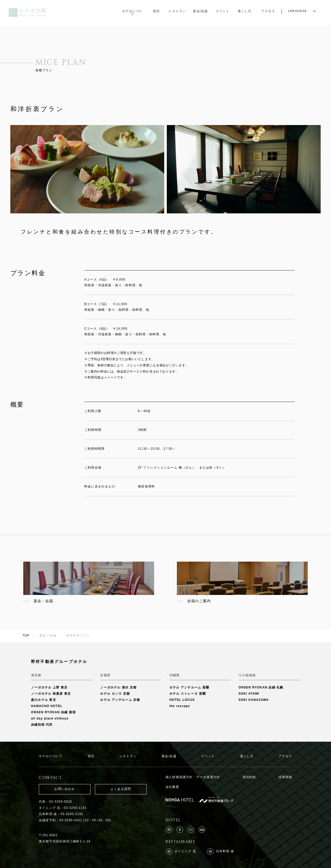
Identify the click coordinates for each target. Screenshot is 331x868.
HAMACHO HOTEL (47, 706)
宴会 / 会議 (43, 601)
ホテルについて (51, 756)
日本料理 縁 (220, 852)
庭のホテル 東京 (44, 700)
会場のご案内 (199, 601)
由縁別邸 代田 (42, 725)
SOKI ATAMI (249, 694)
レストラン (128, 756)
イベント (208, 756)
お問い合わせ (65, 789)
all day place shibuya (50, 718)
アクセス (285, 756)
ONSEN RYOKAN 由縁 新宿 (53, 712)
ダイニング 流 (181, 852)
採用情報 (285, 777)
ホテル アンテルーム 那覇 (189, 687)
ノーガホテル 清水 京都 (118, 687)
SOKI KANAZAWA (254, 700)
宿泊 (91, 756)
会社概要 (172, 787)
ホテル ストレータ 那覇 (188, 694)
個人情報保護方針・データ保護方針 (193, 777)
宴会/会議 (169, 756)
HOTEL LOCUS (182, 700)
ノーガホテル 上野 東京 (49, 687)
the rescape (180, 706)
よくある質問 (121, 789)
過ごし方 (247, 756)
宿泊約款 (249, 777)
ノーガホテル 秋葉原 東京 (51, 694)
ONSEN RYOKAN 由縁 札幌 (261, 687)
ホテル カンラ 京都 (115, 694)
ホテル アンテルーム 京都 (120, 700)
